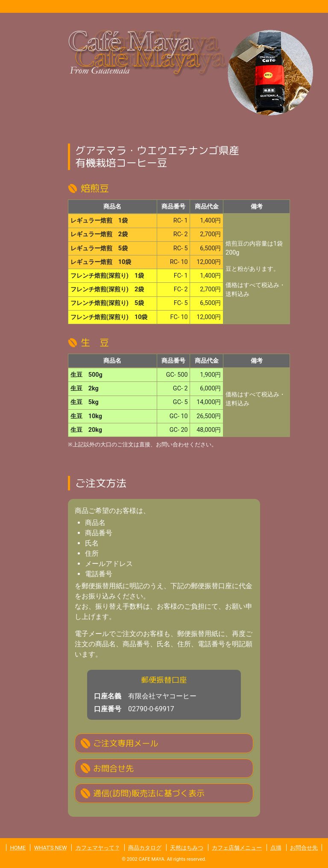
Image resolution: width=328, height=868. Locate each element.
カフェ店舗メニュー (237, 848)
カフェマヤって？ (98, 848)
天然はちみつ (187, 848)
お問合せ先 (113, 768)
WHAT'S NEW (51, 848)
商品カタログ (145, 848)
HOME (18, 848)
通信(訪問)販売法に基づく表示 (149, 793)
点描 (276, 848)
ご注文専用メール (126, 743)
